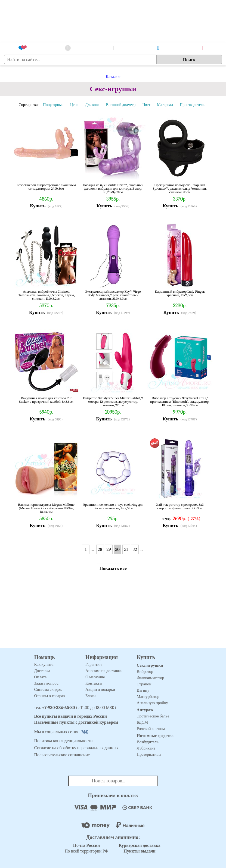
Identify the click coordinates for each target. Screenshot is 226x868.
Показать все (113, 568)
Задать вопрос (46, 683)
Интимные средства (155, 736)
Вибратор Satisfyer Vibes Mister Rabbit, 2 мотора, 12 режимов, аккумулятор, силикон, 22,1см (113, 402)
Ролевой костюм (151, 729)
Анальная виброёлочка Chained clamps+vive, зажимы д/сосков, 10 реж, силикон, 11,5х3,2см (46, 295)
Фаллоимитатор (151, 678)
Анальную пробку (152, 703)
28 (100, 549)
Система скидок (48, 689)
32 (135, 549)
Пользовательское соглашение (62, 755)
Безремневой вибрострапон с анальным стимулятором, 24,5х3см (46, 187)
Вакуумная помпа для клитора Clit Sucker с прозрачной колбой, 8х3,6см (46, 400)
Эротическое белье (153, 716)
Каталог (113, 77)
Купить (38, 206)
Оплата (41, 677)
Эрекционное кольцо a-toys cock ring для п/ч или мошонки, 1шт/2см (113, 506)
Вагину (143, 690)
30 (117, 549)
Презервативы (149, 754)
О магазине (95, 677)
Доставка (42, 671)
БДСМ (143, 722)
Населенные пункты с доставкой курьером (76, 722)
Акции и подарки (100, 689)
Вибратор (145, 672)
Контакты (94, 683)
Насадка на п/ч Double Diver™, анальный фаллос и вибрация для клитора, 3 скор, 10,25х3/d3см (113, 188)
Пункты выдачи (140, 851)
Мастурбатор (148, 697)
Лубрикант (146, 748)
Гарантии (94, 664)
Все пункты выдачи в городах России (71, 716)
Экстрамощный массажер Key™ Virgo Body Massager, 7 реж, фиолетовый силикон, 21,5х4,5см (113, 295)
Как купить (44, 664)
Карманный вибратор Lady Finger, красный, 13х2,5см (180, 293)
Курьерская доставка (140, 845)
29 (109, 549)
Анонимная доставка (103, 671)
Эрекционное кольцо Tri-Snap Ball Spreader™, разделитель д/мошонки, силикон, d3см (180, 188)
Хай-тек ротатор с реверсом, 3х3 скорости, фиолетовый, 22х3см (180, 506)
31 (126, 549)
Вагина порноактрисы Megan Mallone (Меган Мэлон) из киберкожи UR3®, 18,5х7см (46, 508)
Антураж (145, 710)
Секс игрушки (150, 665)
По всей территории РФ (86, 848)
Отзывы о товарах (50, 696)
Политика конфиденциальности (64, 741)
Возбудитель (148, 742)
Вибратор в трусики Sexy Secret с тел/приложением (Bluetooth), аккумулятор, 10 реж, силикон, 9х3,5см (180, 402)
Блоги (91, 696)
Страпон (144, 684)
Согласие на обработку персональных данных (76, 748)
